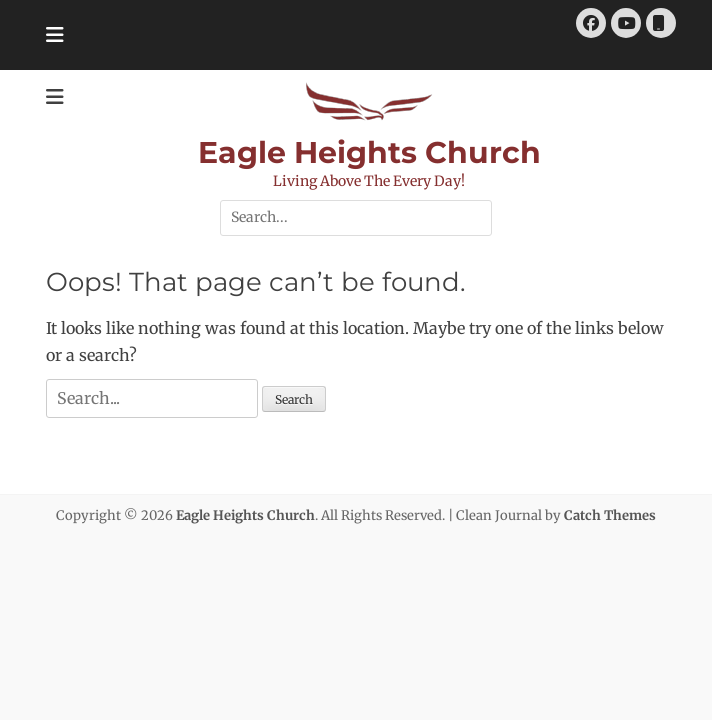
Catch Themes (610, 515)
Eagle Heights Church (369, 152)
